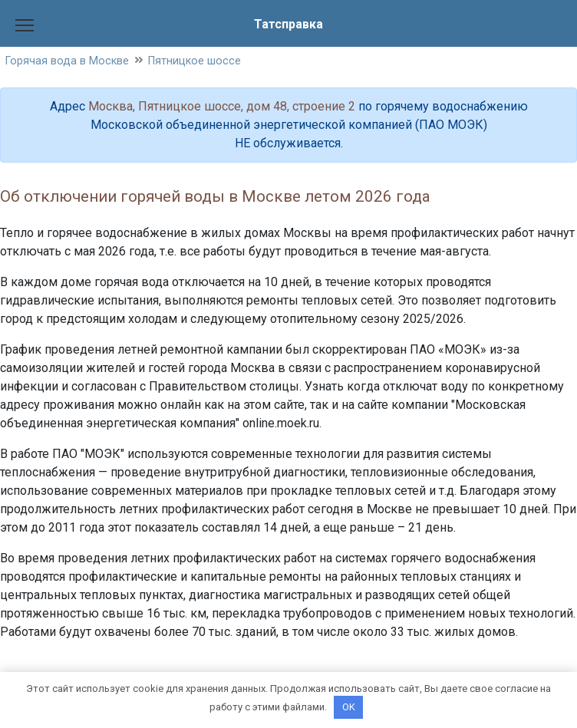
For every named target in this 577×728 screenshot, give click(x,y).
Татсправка (288, 24)
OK (349, 707)
